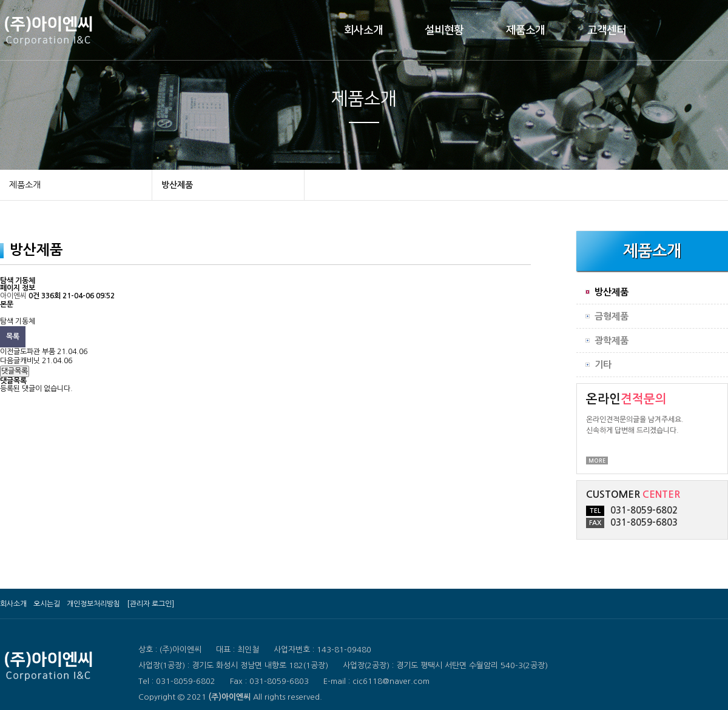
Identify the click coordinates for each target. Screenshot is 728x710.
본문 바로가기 (0, 0)
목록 (13, 337)
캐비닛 (30, 361)
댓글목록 (15, 371)
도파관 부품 (38, 352)
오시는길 (47, 604)
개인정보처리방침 (93, 604)
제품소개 (525, 30)
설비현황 (444, 30)
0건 (34, 296)
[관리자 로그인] (150, 604)
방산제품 (177, 185)
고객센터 (607, 30)
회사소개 (363, 30)
